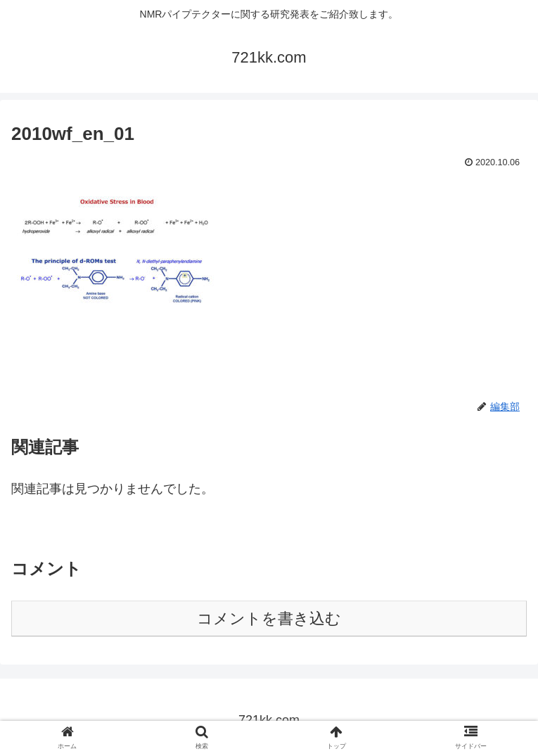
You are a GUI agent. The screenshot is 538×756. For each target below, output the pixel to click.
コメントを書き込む (269, 619)
